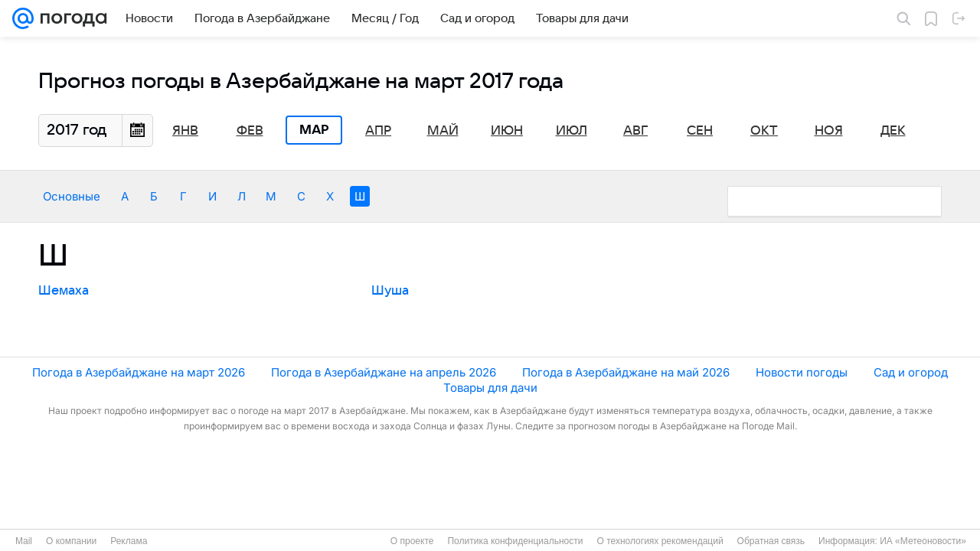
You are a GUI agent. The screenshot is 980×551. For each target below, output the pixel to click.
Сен (700, 131)
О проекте (412, 541)
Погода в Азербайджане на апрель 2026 (384, 372)
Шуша (390, 291)
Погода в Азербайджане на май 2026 (626, 372)
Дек (893, 131)
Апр (378, 131)
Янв (185, 131)
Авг (635, 131)
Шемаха (64, 291)
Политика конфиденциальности (515, 541)
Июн (507, 131)
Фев (250, 131)
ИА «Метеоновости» (923, 541)
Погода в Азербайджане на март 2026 (139, 372)
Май (443, 131)
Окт (764, 131)
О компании (71, 541)
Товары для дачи (490, 388)
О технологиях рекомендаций (660, 541)
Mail (24, 541)
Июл (572, 131)
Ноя (829, 131)
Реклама (129, 541)
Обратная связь (771, 541)
